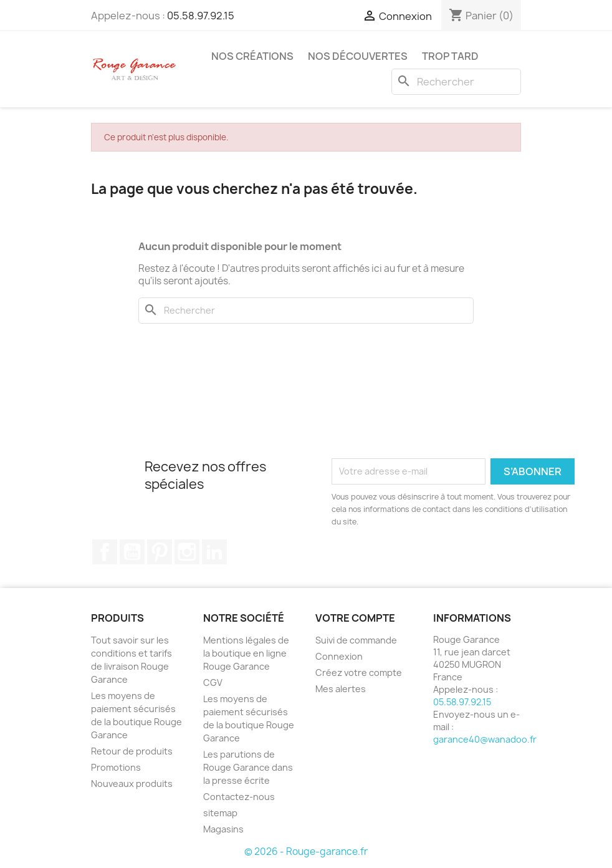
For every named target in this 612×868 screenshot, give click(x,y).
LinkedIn (214, 552)
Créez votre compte (359, 673)
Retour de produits (132, 751)
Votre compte (355, 618)
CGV (213, 682)
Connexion (339, 656)
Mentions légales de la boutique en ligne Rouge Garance (246, 653)
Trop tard (450, 56)
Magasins (223, 829)
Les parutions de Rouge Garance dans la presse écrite (248, 767)
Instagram (187, 552)
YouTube (132, 552)
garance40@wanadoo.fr (485, 739)
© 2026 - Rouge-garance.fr (306, 851)
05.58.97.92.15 (201, 16)
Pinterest (160, 552)
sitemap (220, 813)
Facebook (105, 552)
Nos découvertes (358, 56)
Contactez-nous (239, 797)
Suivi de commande (356, 640)
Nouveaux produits (132, 784)
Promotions (116, 767)
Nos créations (252, 56)
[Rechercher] (456, 82)
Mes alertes (341, 689)
